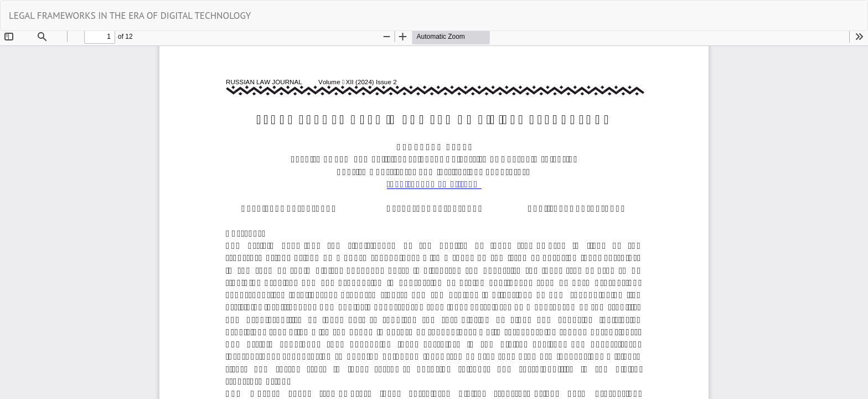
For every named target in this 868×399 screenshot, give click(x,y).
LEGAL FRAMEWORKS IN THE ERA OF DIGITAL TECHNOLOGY (130, 16)
